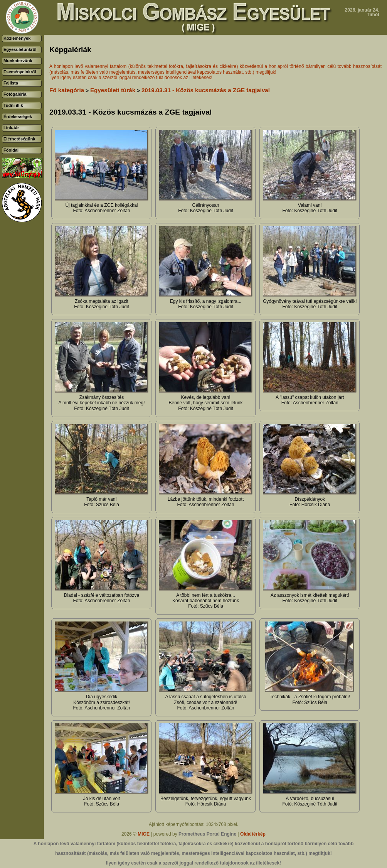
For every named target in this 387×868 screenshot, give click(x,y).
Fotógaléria (15, 94)
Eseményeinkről (20, 72)
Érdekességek (18, 117)
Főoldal (11, 150)
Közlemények (17, 38)
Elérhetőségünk (19, 139)
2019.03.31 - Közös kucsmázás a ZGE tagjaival (206, 90)
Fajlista (11, 83)
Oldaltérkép (253, 834)
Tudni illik (13, 105)
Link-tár (11, 128)
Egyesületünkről (20, 49)
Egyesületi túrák (113, 90)
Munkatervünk (18, 61)
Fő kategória (67, 90)
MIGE (144, 834)
